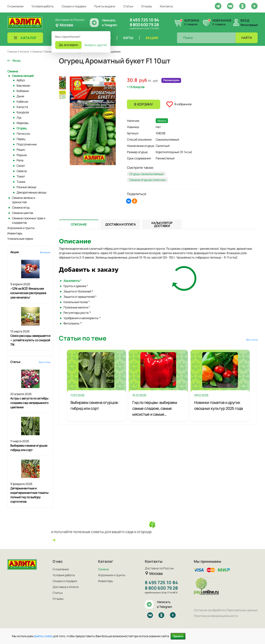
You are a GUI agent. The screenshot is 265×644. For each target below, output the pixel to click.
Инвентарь (15, 233)
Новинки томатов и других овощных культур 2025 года (218, 405)
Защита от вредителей (80, 297)
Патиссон (23, 134)
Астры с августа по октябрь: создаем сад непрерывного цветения (30, 403)
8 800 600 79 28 (144, 25)
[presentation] (79, 224)
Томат (21, 176)
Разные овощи (26, 187)
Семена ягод (21, 207)
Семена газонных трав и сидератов (29, 220)
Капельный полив (77, 302)
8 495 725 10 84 (144, 20)
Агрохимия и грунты (21, 228)
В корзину (143, 104)
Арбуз (21, 80)
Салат (21, 166)
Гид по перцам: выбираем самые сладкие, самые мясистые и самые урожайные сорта (155, 409)
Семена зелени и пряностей (24, 200)
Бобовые (23, 91)
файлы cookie (43, 636)
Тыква (21, 182)
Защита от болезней (78, 291)
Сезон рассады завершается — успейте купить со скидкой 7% (30, 340)
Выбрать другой (96, 45)
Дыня (20, 96)
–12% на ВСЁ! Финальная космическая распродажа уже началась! (28, 293)
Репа (20, 160)
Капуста (22, 107)
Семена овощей (23, 76)
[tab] (79, 224)
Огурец (22, 128)
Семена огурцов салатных (147, 180)
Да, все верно (68, 45)
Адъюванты (72, 281)
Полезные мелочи (77, 307)
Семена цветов (23, 213)
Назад (16, 61)
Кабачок (22, 102)
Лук (19, 118)
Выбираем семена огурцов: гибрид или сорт (95, 405)
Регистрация (249, 25)
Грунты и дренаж (76, 286)
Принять (178, 636)
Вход (245, 20)
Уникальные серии (20, 239)
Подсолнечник (27, 144)
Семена (13, 71)
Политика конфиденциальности (216, 616)
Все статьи (45, 362)
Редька (22, 155)
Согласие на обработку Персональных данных (226, 610)
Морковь (23, 123)
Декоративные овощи (31, 192)
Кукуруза (23, 112)
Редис (21, 150)
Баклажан (23, 85)
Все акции (45, 252)
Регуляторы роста (77, 313)
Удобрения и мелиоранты (82, 318)
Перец (21, 139)
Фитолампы (73, 323)
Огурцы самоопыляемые (146, 174)
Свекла (22, 171)
